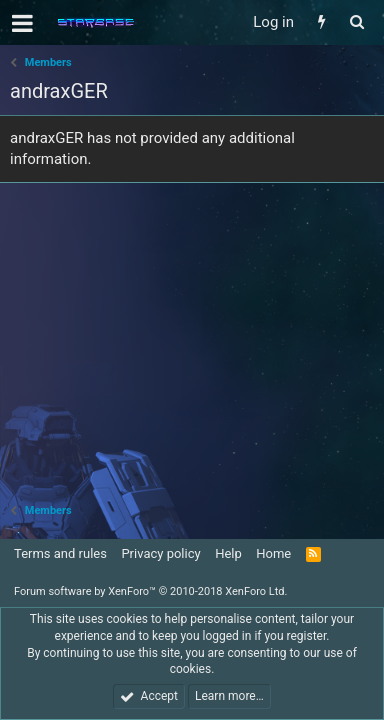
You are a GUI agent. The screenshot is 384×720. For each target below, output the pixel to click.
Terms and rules (60, 553)
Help (228, 553)
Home (273, 553)
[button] (22, 23)
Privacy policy (160, 553)
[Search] (356, 22)
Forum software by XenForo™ (150, 591)
